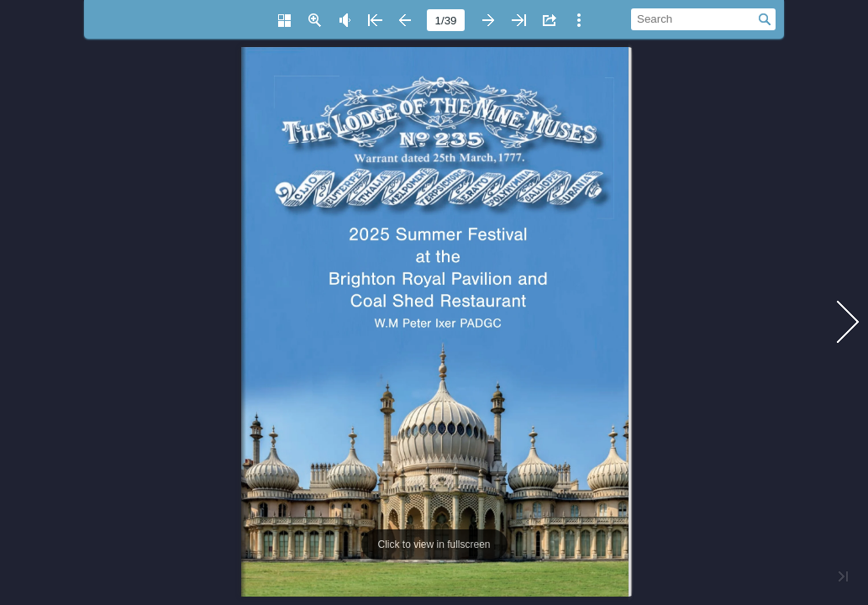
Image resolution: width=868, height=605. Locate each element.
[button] (284, 20)
